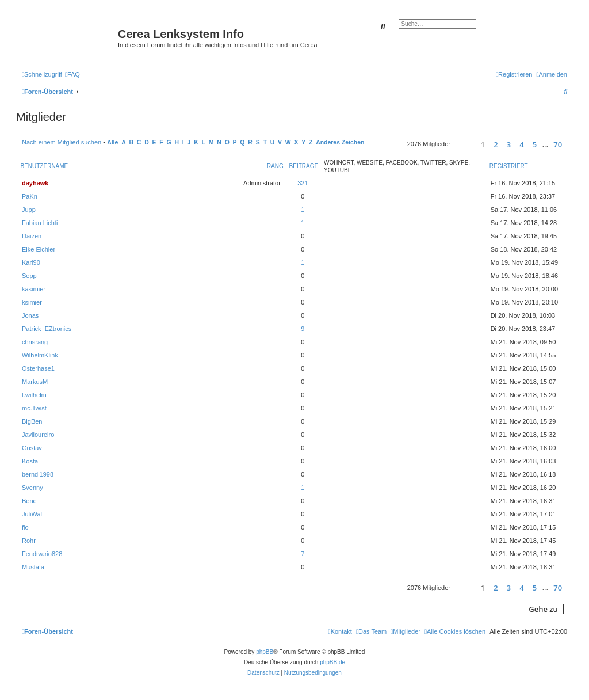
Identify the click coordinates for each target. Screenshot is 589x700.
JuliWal (32, 514)
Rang (275, 166)
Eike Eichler (39, 249)
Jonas (30, 315)
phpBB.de (332, 662)
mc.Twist (34, 408)
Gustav (32, 448)
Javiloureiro (38, 435)
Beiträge (304, 166)
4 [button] (521, 144)
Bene (29, 501)
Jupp (29, 210)
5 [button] (535, 144)
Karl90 (31, 262)
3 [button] (509, 144)
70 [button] (558, 144)
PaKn (30, 196)
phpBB (265, 652)
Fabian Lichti (40, 223)
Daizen (32, 236)
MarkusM (35, 382)
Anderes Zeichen (340, 142)
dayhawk (35, 183)
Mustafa (33, 567)
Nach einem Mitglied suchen (62, 142)
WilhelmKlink (40, 355)
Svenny (32, 488)
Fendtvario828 (42, 554)
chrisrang (35, 342)
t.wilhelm (34, 395)
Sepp (29, 276)
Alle (112, 142)
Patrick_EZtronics (47, 329)
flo (25, 527)
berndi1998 (38, 474)
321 (303, 183)
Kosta (30, 461)
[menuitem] (72, 74)
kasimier (34, 289)
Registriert (509, 166)
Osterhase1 (38, 368)
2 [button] (496, 144)
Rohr (29, 541)
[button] (464, 144)
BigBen (32, 421)
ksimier (32, 302)
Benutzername (45, 166)
